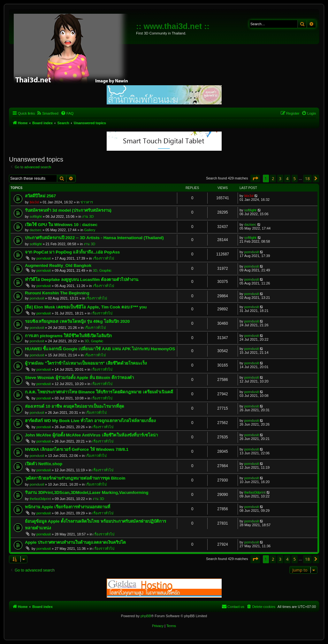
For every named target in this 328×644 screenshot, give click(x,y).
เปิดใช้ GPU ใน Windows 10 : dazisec (61, 225)
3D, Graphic (102, 270)
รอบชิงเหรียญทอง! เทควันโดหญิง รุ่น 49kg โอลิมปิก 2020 (77, 321)
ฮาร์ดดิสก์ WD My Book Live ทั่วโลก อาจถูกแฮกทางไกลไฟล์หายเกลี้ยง (90, 421)
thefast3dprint (40, 499)
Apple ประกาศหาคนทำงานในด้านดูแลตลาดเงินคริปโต (75, 542)
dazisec (36, 230)
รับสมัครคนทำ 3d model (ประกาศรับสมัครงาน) (68, 210)
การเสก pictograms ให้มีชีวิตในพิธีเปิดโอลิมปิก (68, 336)
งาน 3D (88, 216)
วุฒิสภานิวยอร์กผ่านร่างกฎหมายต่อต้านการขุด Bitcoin (75, 478)
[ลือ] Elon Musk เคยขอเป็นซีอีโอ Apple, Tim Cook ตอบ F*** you (86, 307)
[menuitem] (47, 113)
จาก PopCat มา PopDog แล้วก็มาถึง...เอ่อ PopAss (72, 252)
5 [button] (295, 178)
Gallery (90, 230)
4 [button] (287, 178)
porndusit (44, 258)
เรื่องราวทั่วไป (103, 258)
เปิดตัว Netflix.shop (44, 464)
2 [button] (273, 178)
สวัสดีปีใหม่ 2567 (40, 196)
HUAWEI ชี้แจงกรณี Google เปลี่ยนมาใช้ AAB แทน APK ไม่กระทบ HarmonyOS (100, 349)
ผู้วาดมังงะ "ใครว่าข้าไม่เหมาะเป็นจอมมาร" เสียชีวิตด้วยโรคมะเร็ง (86, 363)
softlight (36, 216)
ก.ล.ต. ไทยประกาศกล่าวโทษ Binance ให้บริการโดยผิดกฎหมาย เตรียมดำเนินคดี (99, 392)
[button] (255, 178)
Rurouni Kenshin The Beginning (57, 293)
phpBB (146, 616)
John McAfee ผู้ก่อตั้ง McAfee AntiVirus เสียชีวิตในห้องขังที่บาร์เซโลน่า (91, 435)
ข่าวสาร (87, 202)
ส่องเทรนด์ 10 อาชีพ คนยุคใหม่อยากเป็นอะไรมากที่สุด (75, 406)
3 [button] (280, 178)
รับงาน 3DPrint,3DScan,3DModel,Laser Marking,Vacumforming (87, 492)
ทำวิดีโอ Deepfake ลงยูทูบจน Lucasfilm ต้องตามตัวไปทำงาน (82, 280)
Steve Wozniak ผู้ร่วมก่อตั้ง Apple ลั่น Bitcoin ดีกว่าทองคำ (79, 378)
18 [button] (307, 178)
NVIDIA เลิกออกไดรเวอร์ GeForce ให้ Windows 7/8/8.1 (77, 449)
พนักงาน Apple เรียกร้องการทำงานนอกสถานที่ (68, 507)
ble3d (34, 202)
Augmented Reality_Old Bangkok (58, 265)
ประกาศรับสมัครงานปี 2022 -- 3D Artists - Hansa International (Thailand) (94, 238)
